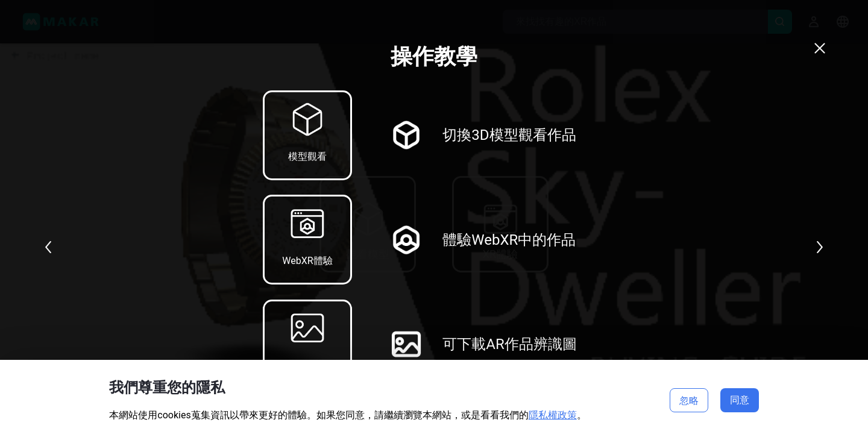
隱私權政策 (553, 415)
